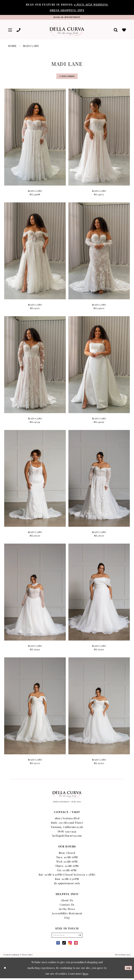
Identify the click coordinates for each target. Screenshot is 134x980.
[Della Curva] (67, 30)
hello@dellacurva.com (67, 837)
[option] (35, 145)
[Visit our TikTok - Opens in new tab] (64, 945)
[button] (10, 30)
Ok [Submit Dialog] (128, 970)
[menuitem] (10, 30)
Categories (67, 77)
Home (12, 47)
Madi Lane (31, 47)
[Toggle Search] (115, 30)
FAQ (67, 919)
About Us (67, 901)
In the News (67, 910)
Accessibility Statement (67, 915)
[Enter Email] (67, 937)
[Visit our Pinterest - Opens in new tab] (76, 945)
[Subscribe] (80, 937)
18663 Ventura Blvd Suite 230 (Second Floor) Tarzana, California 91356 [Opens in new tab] (67, 824)
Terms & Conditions (11, 956)
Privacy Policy (27, 956)
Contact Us (67, 906)
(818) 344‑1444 (67, 833)
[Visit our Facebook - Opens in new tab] (58, 945)
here (85, 975)
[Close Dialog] (5, 970)
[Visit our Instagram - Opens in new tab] (70, 945)
